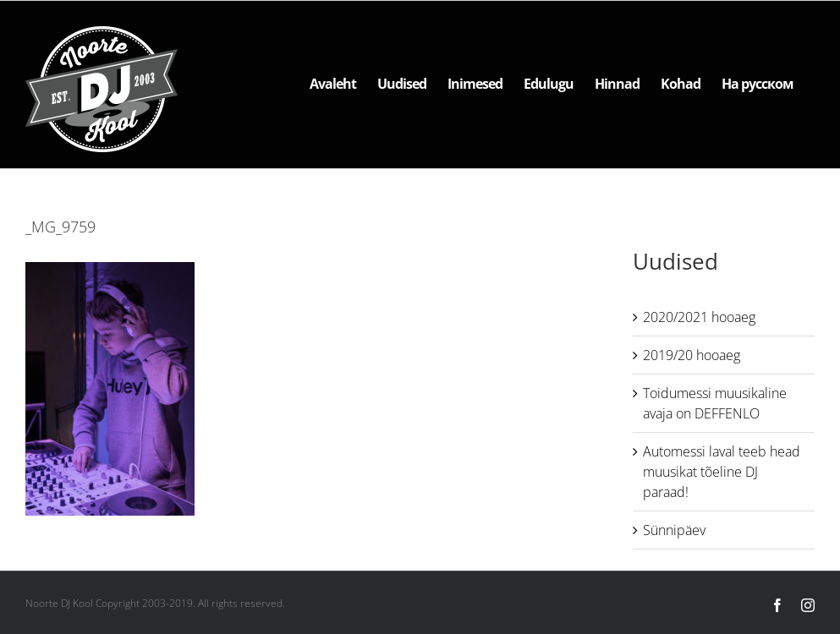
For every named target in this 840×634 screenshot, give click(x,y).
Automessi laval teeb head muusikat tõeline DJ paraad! (722, 472)
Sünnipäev (674, 530)
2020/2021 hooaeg (699, 317)
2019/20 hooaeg (692, 355)
